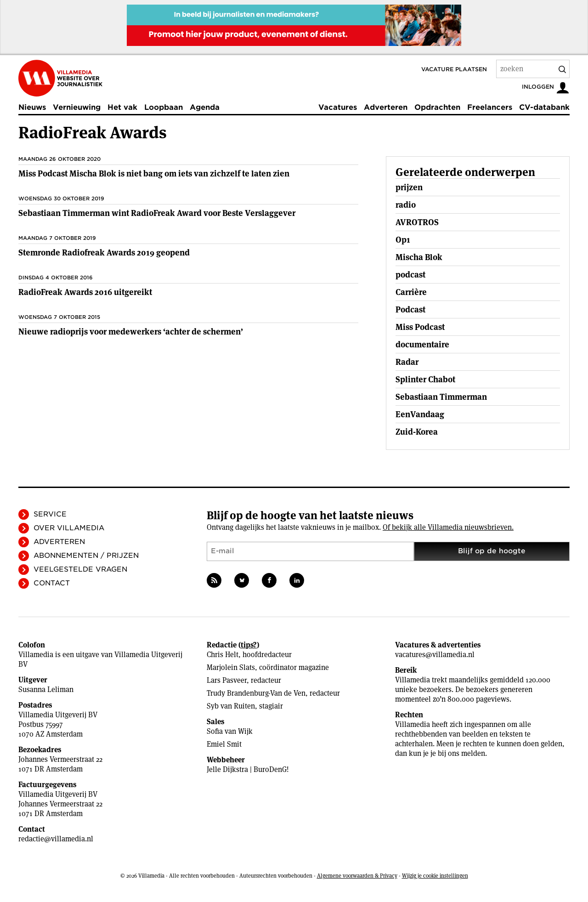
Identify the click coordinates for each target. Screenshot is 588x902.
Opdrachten (437, 107)
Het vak (122, 107)
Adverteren (386, 107)
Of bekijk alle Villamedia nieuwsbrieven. (448, 527)
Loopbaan (164, 107)
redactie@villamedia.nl (56, 839)
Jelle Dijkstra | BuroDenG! (248, 769)
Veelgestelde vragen (80, 569)
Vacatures (338, 107)
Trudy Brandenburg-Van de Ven (256, 693)
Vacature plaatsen (454, 69)
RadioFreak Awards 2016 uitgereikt (85, 292)
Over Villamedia (69, 528)
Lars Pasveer (227, 680)
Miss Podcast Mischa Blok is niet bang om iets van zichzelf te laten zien (154, 173)
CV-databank (544, 107)
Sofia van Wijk (230, 731)
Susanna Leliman (46, 689)
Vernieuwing (77, 107)
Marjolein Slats (231, 667)
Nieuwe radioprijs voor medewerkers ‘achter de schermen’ (131, 332)
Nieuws (32, 107)
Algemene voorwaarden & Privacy (357, 876)
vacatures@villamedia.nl (435, 655)
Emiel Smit (224, 744)
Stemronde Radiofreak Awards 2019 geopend (104, 252)
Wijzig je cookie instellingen (435, 876)
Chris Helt (223, 655)
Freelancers (490, 107)
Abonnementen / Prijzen (86, 556)
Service (50, 514)
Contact (52, 583)
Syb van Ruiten (231, 706)
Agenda (205, 107)
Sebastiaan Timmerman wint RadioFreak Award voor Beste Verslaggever (157, 213)
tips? (249, 645)
